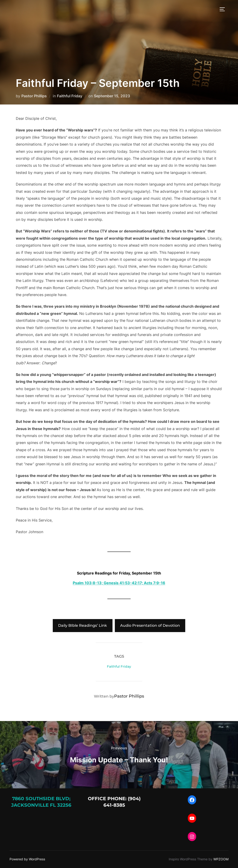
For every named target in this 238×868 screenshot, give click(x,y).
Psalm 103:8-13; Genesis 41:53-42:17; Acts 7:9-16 (119, 583)
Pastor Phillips (34, 96)
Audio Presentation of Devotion (150, 625)
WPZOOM (221, 859)
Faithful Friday (70, 96)
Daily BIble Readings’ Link (83, 625)
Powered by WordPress (27, 859)
